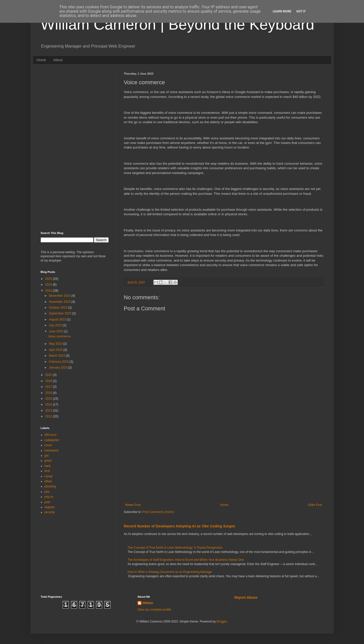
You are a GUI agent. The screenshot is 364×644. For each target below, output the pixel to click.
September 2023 (60, 313)
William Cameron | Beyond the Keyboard (178, 24)
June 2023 (56, 331)
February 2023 (59, 362)
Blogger (222, 621)
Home (41, 60)
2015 (49, 399)
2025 (49, 279)
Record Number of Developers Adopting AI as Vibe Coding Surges (180, 526)
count (48, 445)
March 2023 (57, 356)
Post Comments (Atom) (158, 512)
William (148, 603)
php (47, 492)
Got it (301, 11)
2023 (49, 291)
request (50, 507)
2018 (49, 381)
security (50, 512)
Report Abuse (246, 597)
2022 (49, 375)
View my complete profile (154, 610)
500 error (51, 435)
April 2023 (56, 350)
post (47, 502)
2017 (49, 387)
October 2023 (58, 308)
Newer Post (133, 505)
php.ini (49, 497)
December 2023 (60, 296)
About (58, 60)
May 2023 (56, 344)
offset (48, 481)
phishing (50, 486)
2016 (49, 393)
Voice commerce (59, 336)
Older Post (315, 505)
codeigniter (52, 440)
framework (52, 450)
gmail (48, 461)
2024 (49, 285)
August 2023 (58, 319)
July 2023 (56, 325)
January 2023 (58, 368)
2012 (49, 416)
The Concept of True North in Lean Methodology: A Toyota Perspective (175, 548)
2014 (49, 404)
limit (47, 471)
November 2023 (60, 302)
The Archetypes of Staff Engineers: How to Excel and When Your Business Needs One (186, 560)
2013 (49, 411)
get (47, 456)
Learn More (282, 11)
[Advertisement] (224, 461)
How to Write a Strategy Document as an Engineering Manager (170, 572)
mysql (48, 476)
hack (48, 466)
